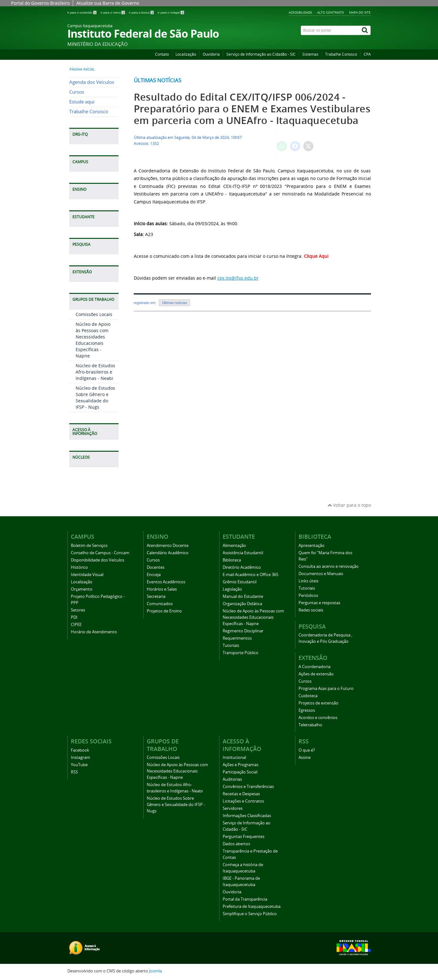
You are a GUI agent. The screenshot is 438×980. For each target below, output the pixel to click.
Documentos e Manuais (321, 574)
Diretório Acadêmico (242, 567)
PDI (74, 617)
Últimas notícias (157, 80)
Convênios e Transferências (248, 787)
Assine (305, 757)
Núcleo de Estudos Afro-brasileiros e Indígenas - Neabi (95, 372)
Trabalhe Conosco (341, 54)
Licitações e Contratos (243, 801)
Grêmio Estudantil (240, 582)
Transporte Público (241, 653)
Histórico (79, 567)
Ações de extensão (316, 674)
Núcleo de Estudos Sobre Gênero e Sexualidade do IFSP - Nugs (95, 397)
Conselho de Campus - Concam (100, 553)
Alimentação (234, 546)
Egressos (307, 710)
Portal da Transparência (245, 899)
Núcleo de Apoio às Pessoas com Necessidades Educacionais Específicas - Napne (93, 340)
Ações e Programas (241, 765)
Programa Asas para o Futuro (326, 688)
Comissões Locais (94, 314)
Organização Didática (242, 604)
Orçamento (82, 589)
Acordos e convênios (318, 718)
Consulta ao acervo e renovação (329, 566)
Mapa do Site (360, 12)
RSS (74, 772)
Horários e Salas (162, 589)
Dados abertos (236, 844)
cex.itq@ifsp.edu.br (238, 278)
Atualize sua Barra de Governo (108, 3)
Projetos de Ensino (164, 611)
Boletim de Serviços (89, 546)
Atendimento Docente (168, 546)
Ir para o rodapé (171, 12)
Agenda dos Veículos (92, 82)
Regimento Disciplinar (243, 631)
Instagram (80, 757)
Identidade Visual (87, 575)
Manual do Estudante (243, 596)
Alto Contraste (331, 12)
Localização (186, 54)
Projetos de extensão (318, 703)
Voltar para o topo (349, 505)
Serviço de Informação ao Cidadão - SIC (261, 54)
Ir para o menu (113, 12)
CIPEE (76, 625)
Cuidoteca (308, 696)
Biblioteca (232, 560)
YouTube (79, 765)
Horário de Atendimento (94, 632)
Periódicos (308, 595)
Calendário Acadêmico (168, 553)
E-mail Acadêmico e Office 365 (250, 575)
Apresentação (312, 546)
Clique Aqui (317, 256)
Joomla (155, 971)
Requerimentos (237, 638)
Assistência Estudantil (243, 553)
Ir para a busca (142, 12)
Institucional (234, 757)
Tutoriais (231, 645)
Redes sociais (311, 610)
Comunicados (160, 604)
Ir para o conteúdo (82, 12)
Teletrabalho (310, 725)
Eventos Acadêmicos (166, 582)
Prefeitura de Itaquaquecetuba (252, 906)
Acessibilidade (300, 12)
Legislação (232, 589)
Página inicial (82, 69)
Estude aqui (82, 102)
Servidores (233, 808)
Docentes (156, 567)
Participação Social (240, 772)
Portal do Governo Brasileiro (40, 3)
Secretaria (156, 596)
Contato (162, 54)
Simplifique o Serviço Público (250, 914)
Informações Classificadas (247, 816)
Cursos (77, 92)
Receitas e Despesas (241, 794)
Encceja (154, 575)
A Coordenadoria (315, 667)
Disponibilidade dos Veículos (98, 560)
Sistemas (310, 54)
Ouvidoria (211, 54)
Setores (78, 610)
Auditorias (232, 779)
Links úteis (308, 581)
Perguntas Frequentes (244, 837)
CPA (367, 54)
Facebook (80, 750)
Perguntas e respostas (319, 603)
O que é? (307, 750)
